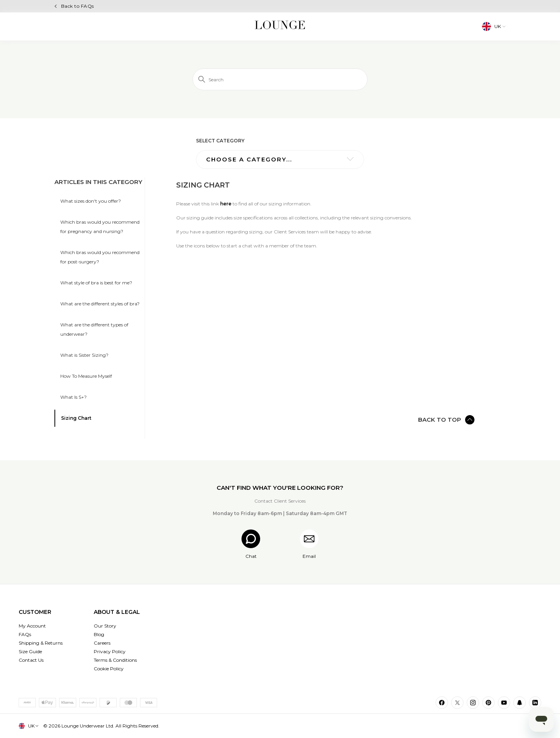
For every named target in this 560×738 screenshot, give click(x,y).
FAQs (25, 634)
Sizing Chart (76, 418)
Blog (99, 634)
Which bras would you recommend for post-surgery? (100, 257)
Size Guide (30, 651)
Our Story (105, 626)
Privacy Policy (110, 651)
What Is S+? (73, 397)
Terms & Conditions (115, 660)
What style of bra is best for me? (96, 283)
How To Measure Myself (86, 376)
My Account (32, 626)
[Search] (280, 79)
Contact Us (31, 660)
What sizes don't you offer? (91, 201)
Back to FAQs (78, 6)
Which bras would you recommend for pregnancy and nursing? (100, 227)
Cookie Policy (109, 669)
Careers (102, 643)
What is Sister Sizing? (84, 355)
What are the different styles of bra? (100, 304)
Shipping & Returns (41, 643)
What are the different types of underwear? (94, 329)
